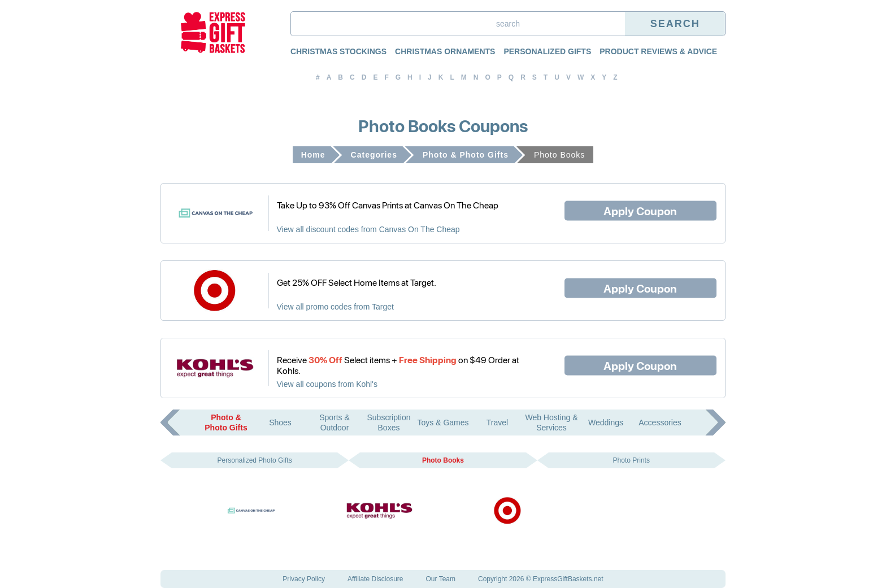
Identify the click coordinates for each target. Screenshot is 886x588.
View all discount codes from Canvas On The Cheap (368, 229)
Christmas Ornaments (445, 51)
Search (675, 24)
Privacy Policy (304, 579)
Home (313, 155)
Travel (497, 423)
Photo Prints (631, 460)
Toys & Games (443, 423)
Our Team (441, 579)
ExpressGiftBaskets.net (568, 579)
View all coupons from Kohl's (327, 384)
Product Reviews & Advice (658, 51)
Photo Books (443, 460)
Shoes (280, 423)
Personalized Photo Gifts (255, 460)
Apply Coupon (640, 210)
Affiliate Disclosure (375, 579)
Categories (374, 155)
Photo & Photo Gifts (466, 155)
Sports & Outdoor (335, 423)
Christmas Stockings (338, 51)
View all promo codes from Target (335, 307)
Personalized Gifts (547, 51)
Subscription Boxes (388, 423)
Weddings (606, 423)
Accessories (660, 423)
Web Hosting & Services (551, 423)
